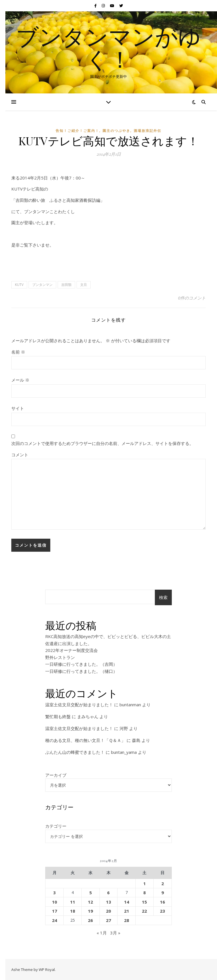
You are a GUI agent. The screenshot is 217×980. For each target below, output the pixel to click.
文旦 (84, 285)
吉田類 (66, 285)
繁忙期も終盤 (58, 716)
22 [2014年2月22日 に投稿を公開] (144, 911)
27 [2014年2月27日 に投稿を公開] (108, 920)
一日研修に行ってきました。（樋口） (81, 671)
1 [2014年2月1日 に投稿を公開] (145, 883)
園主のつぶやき (116, 131)
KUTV (19, 285)
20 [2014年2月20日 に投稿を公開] (108, 911)
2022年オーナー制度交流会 (71, 650)
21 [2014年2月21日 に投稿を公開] (127, 911)
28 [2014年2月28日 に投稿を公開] (127, 920)
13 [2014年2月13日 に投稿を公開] (108, 902)
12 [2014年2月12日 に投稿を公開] (90, 902)
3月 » (115, 933)
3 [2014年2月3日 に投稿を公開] (54, 893)
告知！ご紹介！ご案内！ (77, 131)
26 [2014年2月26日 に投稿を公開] (90, 920)
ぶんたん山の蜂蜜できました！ (75, 752)
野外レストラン (60, 657)
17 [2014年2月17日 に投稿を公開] (55, 911)
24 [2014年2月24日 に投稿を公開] (55, 920)
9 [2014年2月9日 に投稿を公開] (163, 893)
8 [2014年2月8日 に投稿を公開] (145, 893)
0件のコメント (192, 298)
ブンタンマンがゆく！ (108, 48)
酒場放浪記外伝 (147, 131)
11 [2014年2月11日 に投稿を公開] (73, 902)
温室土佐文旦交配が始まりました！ (79, 705)
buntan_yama (124, 752)
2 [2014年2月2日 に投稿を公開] (163, 883)
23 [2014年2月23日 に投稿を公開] (162, 911)
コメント (20, 455)
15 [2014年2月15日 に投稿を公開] (144, 902)
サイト (18, 408)
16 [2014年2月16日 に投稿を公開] (162, 902)
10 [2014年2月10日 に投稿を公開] (55, 902)
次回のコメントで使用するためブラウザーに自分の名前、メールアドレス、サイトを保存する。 (102, 443)
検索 (163, 597)
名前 (18, 352)
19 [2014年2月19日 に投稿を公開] (90, 911)
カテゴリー (56, 826)
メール (20, 380)
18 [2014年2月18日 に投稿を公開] (73, 911)
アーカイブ (56, 775)
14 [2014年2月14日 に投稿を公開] (127, 902)
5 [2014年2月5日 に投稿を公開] (91, 893)
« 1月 (102, 933)
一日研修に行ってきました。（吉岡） (81, 664)
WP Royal (47, 970)
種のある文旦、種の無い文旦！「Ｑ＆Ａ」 (85, 740)
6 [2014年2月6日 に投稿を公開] (108, 893)
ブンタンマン (42, 285)
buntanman (130, 705)
